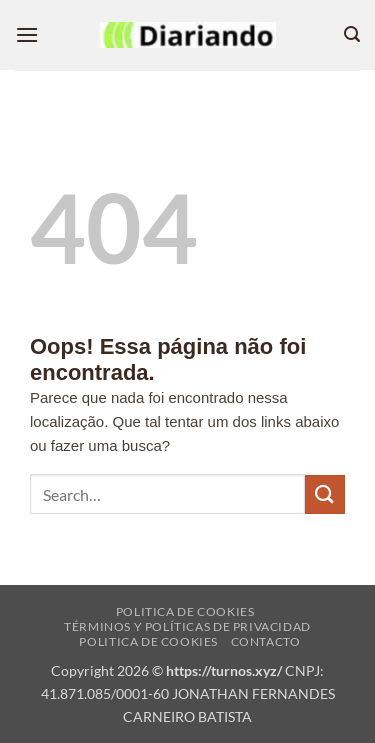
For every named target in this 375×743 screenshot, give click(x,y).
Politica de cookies (185, 611)
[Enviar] (325, 494)
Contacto (266, 641)
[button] (27, 34)
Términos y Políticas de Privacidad (187, 626)
